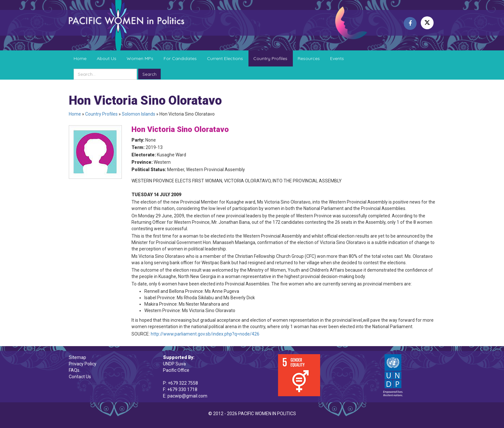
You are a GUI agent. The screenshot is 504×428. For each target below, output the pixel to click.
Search (149, 74)
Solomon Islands (139, 114)
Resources (309, 58)
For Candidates (180, 58)
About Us (107, 58)
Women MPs (140, 58)
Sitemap (77, 357)
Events (337, 58)
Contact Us (80, 377)
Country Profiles (270, 58)
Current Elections (225, 58)
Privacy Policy (83, 364)
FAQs (74, 370)
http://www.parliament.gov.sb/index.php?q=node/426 (205, 334)
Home (80, 58)
